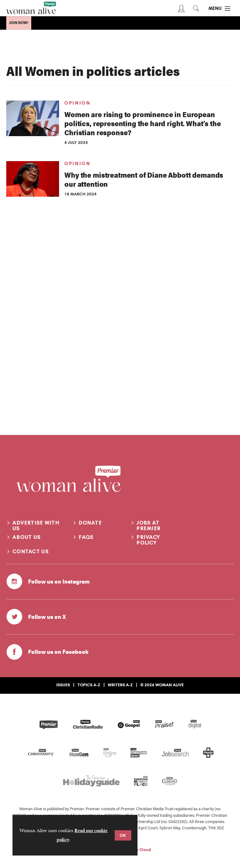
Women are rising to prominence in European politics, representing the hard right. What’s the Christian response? (142, 123)
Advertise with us (36, 525)
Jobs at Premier (149, 525)
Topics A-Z (89, 685)
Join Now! (19, 23)
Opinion (77, 103)
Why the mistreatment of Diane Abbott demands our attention (144, 179)
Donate (90, 523)
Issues (63, 685)
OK (123, 835)
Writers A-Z (120, 685)
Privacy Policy (148, 540)
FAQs (86, 537)
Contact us (31, 551)
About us (27, 537)
